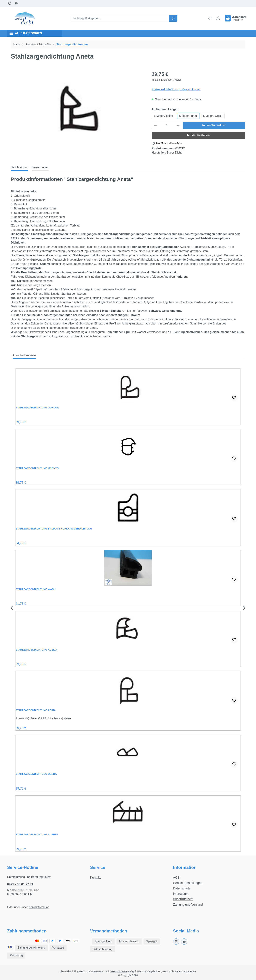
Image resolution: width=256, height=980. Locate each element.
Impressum (181, 894)
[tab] (20, 168)
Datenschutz (182, 888)
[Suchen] (173, 18)
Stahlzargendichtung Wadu (35, 589)
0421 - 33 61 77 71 (20, 884)
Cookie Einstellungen (188, 883)
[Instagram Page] (10, 3)
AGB (176, 878)
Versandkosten (118, 971)
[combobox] (120, 18)
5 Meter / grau (188, 116)
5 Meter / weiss (213, 116)
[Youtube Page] (16, 3)
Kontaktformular (39, 907)
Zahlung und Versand (188, 905)
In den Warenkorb (214, 125)
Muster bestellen (198, 135)
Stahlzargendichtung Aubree (37, 834)
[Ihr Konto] (218, 18)
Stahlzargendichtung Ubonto (37, 468)
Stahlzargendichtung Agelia (36, 650)
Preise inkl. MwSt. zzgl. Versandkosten (176, 89)
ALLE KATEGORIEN (26, 33)
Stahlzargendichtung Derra (36, 774)
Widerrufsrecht (183, 899)
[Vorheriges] (12, 608)
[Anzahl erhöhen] (178, 125)
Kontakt (95, 878)
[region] (78, 109)
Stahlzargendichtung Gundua (37, 408)
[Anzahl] (167, 125)
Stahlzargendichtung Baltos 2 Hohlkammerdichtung (54, 529)
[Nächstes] (244, 608)
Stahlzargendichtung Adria (36, 710)
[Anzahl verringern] (155, 125)
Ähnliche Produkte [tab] (24, 355)
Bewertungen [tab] (40, 167)
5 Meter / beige (163, 116)
